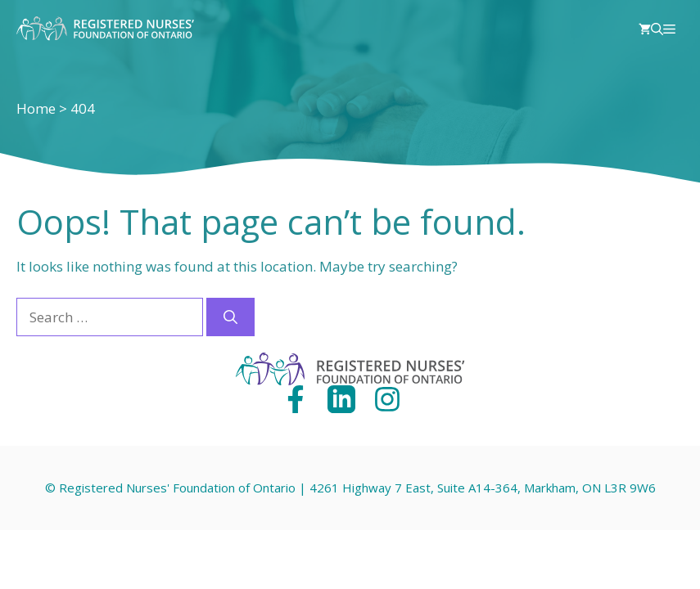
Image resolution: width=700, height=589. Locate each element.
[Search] (230, 317)
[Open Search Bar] (657, 29)
